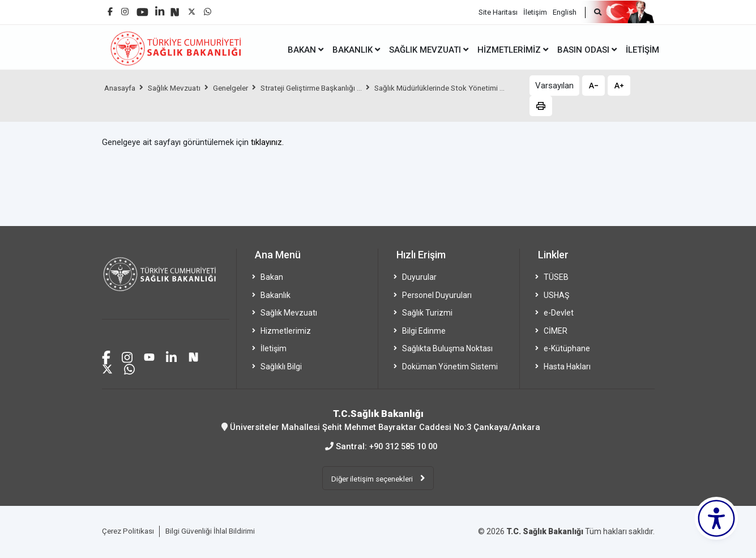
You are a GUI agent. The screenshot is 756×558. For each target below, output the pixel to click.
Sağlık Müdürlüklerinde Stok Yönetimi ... (174, 107)
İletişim (535, 12)
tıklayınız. (267, 142)
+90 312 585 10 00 (403, 446)
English (565, 12)
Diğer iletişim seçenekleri (373, 478)
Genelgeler (240, 88)
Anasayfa (122, 88)
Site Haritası (498, 12)
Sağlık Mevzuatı (180, 88)
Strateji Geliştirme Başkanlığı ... (326, 88)
